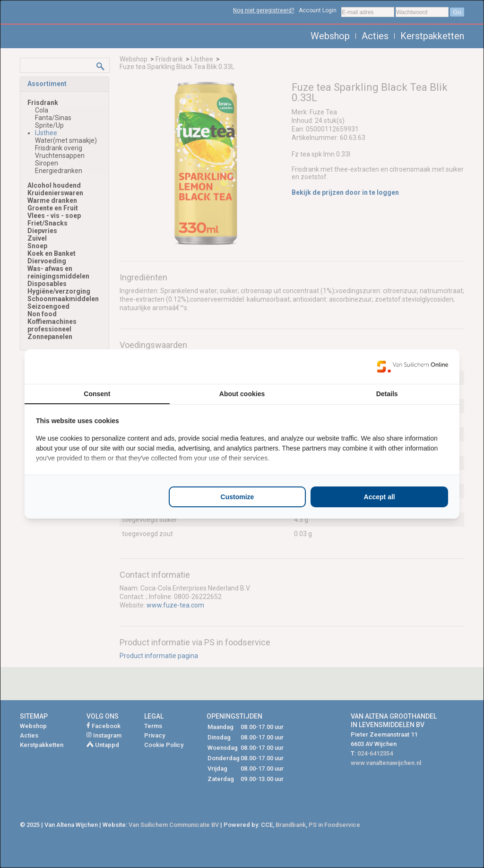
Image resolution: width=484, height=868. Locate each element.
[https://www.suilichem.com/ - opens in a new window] (413, 366)
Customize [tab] (238, 497)
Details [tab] (387, 394)
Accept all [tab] (380, 497)
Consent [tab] (97, 394)
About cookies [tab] (242, 394)
